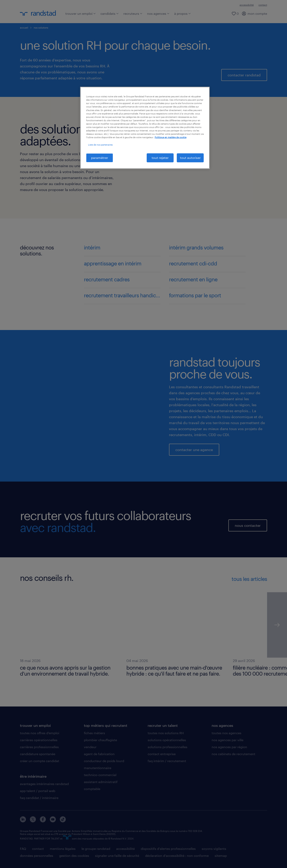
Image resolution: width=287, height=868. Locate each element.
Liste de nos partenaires (100, 145)
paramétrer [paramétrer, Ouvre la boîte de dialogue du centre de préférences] (100, 158)
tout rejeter (160, 158)
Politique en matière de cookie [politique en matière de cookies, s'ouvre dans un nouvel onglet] (171, 137)
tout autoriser (190, 158)
